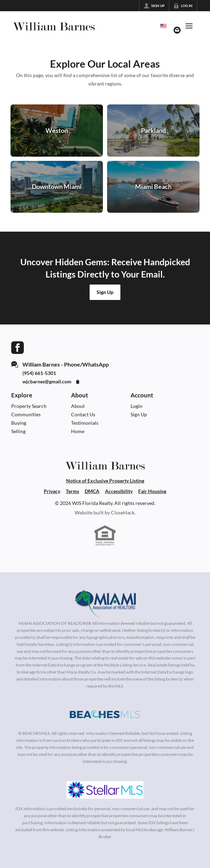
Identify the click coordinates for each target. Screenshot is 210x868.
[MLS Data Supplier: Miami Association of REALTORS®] (105, 604)
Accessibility (119, 491)
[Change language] (163, 26)
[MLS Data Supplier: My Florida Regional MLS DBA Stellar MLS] (105, 790)
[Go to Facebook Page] (17, 347)
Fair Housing (152, 491)
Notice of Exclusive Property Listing (105, 481)
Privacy (52, 491)
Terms (72, 491)
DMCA (92, 491)
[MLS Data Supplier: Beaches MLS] (105, 715)
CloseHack (123, 512)
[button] (105, 292)
